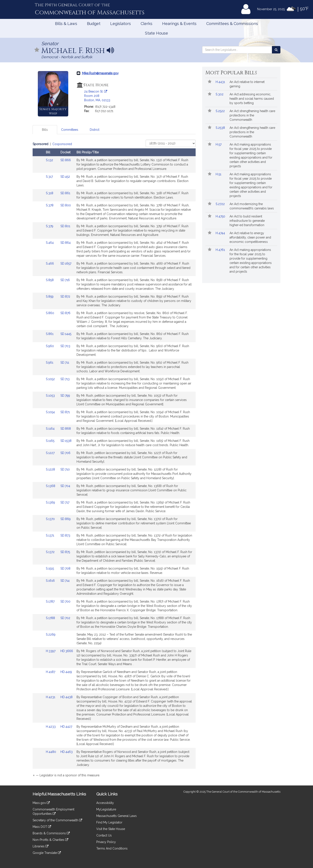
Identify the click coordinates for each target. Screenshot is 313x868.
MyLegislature (106, 809)
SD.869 (66, 519)
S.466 (50, 263)
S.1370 (51, 519)
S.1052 (51, 379)
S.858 (50, 280)
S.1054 (51, 412)
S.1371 (50, 535)
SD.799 (65, 396)
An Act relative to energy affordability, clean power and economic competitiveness (250, 237)
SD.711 (65, 363)
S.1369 (51, 502)
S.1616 (51, 581)
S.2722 (221, 204)
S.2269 (51, 634)
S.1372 (51, 552)
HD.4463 (67, 752)
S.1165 (51, 441)
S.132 (50, 160)
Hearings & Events (179, 24)
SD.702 (65, 618)
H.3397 (51, 651)
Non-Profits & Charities (50, 840)
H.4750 (221, 216)
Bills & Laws (66, 24)
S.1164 (51, 429)
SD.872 (65, 297)
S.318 (50, 193)
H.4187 (51, 672)
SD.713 (65, 379)
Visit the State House (111, 829)
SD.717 (65, 502)
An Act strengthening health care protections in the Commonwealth (252, 115)
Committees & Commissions (232, 24)
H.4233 (51, 727)
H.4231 (51, 697)
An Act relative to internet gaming (247, 84)
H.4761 (221, 250)
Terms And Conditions (112, 848)
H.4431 (221, 82)
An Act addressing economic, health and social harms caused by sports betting (252, 99)
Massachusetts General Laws (117, 816)
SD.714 (65, 581)
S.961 (50, 363)
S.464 (50, 243)
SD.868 (66, 429)
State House (156, 33)
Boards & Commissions (51, 833)
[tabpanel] (114, 460)
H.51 (219, 174)
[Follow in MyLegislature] (37, 50)
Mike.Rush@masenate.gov (100, 73)
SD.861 (65, 193)
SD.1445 (66, 334)
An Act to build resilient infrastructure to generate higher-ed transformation (247, 221)
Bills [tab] (45, 130)
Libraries (41, 846)
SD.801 (65, 226)
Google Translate (47, 853)
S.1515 (50, 568)
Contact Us (104, 835)
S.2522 (221, 111)
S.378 (50, 205)
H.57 (219, 144)
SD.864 (66, 243)
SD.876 (65, 313)
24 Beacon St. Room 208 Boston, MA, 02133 (97, 96)
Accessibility (105, 803)
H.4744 (221, 233)
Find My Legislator (109, 822)
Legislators (121, 24)
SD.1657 (66, 263)
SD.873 (65, 535)
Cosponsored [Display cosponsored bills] (62, 144)
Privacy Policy (106, 842)
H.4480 (51, 752)
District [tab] (95, 130)
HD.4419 (66, 672)
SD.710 (65, 469)
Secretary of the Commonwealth (57, 820)
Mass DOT (42, 827)
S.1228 (51, 469)
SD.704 (65, 486)
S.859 (50, 297)
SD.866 (66, 160)
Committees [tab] (70, 130)
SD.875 (65, 552)
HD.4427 (66, 727)
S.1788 (51, 618)
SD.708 (65, 568)
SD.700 (65, 601)
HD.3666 (67, 651)
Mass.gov (41, 803)
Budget (94, 24)
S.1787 (51, 601)
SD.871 (65, 412)
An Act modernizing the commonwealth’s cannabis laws (252, 206)
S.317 (50, 177)
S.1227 (51, 453)
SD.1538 (66, 441)
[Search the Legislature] (276, 50)
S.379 (50, 226)
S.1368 (51, 486)
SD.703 (65, 346)
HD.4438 (67, 697)
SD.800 (66, 205)
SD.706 (65, 453)
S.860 (50, 313)
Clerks (147, 24)
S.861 (50, 334)
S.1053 (51, 396)
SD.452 (65, 177)
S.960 (50, 346)
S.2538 (221, 128)
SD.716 (65, 280)
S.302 (220, 94)
